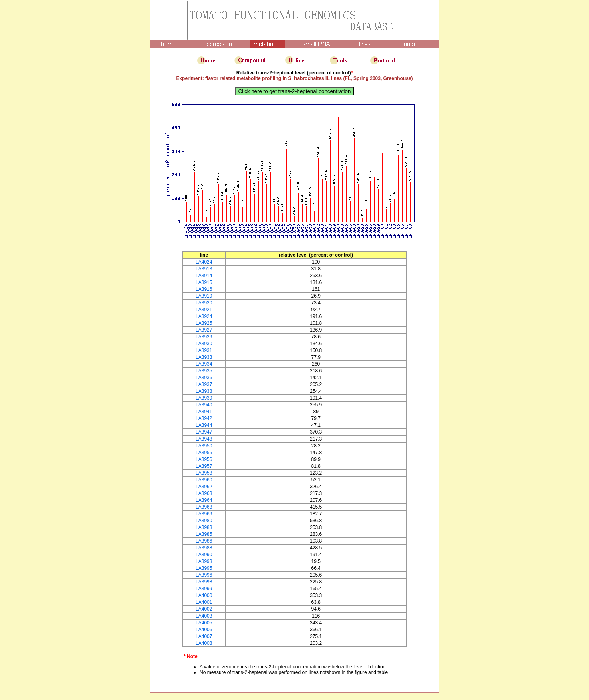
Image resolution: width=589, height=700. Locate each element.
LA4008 (204, 643)
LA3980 (204, 521)
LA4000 (204, 595)
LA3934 (204, 364)
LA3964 (204, 500)
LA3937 (204, 384)
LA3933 (204, 357)
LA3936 (204, 378)
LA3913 (204, 269)
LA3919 (204, 296)
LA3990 (204, 555)
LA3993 (204, 561)
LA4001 (204, 602)
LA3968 (204, 507)
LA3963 (204, 493)
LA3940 (204, 405)
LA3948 (204, 439)
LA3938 (204, 391)
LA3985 (204, 534)
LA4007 (204, 636)
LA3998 (204, 582)
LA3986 (204, 541)
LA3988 (204, 548)
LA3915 (204, 282)
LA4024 (204, 262)
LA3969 (204, 514)
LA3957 (204, 466)
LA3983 (204, 527)
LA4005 (204, 623)
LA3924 (204, 316)
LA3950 (204, 446)
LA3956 (204, 459)
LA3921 (204, 310)
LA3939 (204, 398)
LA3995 (204, 568)
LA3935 (204, 371)
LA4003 (204, 616)
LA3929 (204, 337)
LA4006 (204, 630)
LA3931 (204, 350)
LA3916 (204, 289)
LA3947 (204, 432)
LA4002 (204, 609)
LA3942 (204, 418)
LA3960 (204, 480)
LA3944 (204, 425)
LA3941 (204, 412)
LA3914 (204, 276)
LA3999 (204, 589)
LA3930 (204, 344)
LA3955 (204, 453)
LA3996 (204, 575)
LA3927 (204, 330)
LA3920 (204, 303)
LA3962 (204, 487)
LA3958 (204, 473)
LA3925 (204, 323)
